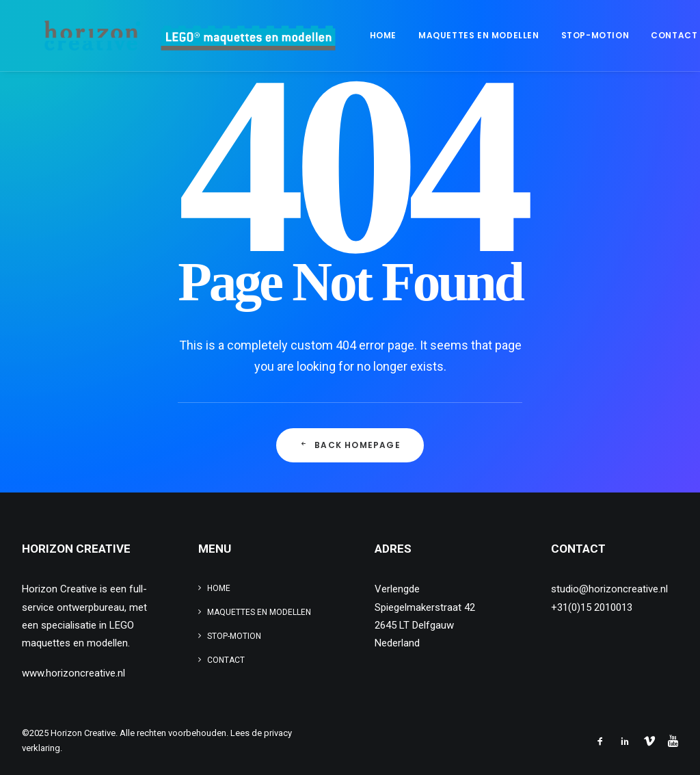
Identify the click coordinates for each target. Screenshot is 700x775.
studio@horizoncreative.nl (609, 589)
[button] (687, 36)
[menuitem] (342, 36)
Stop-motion (554, 35)
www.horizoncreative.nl (73, 673)
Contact (633, 35)
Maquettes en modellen (438, 35)
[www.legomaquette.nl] (171, 36)
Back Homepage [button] (350, 445)
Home (342, 35)
